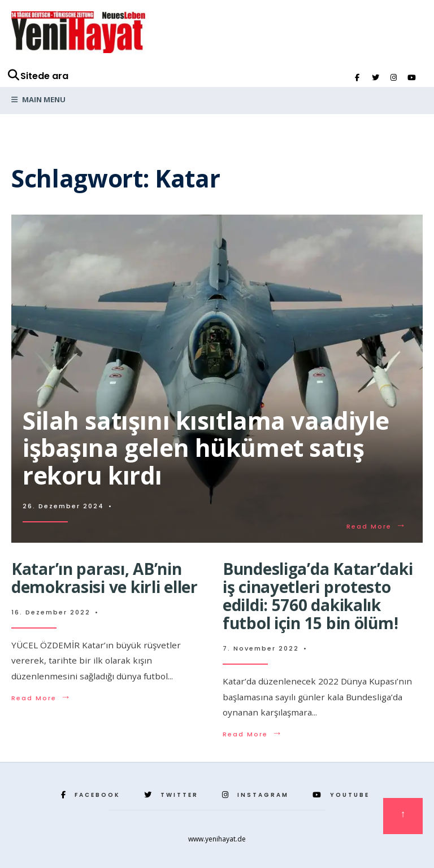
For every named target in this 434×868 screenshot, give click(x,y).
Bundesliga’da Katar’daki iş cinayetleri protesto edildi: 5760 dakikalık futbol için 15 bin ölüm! (318, 596)
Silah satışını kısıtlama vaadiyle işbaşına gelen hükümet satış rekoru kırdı (206, 448)
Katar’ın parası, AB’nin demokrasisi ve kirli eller (105, 578)
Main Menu (38, 99)
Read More (377, 526)
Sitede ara (38, 76)
